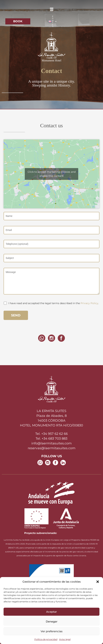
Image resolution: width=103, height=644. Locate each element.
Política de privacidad (46, 639)
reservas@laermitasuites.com (52, 448)
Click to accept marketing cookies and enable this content (52, 174)
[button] (98, 582)
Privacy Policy (89, 303)
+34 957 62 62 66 (55, 434)
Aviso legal (65, 639)
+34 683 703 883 (55, 439)
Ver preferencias (52, 631)
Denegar (52, 621)
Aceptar (51, 612)
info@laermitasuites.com (51, 443)
